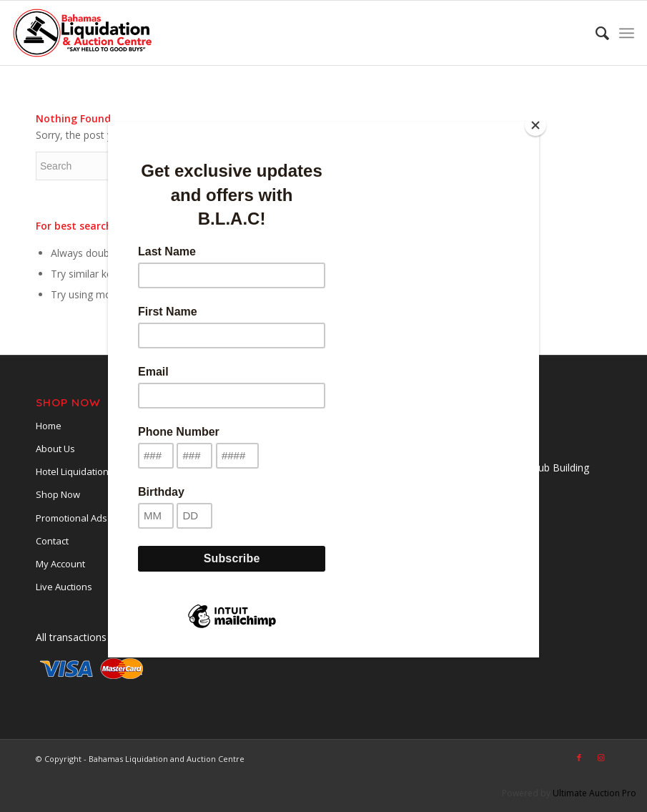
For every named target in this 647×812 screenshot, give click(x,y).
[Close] (535, 125)
